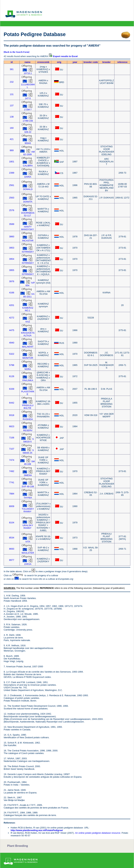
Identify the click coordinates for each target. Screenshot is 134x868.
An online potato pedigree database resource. (98, 833)
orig (59, 62)
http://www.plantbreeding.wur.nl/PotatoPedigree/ (37, 830)
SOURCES (9, 588)
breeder (107, 62)
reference (122, 62)
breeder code (91, 62)
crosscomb (43, 62)
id (12, 62)
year (75, 62)
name (27, 62)
